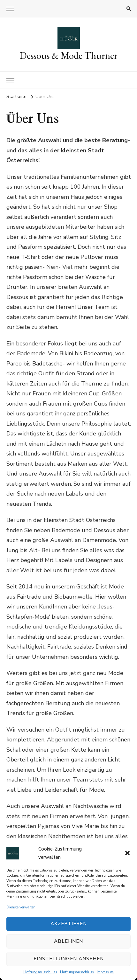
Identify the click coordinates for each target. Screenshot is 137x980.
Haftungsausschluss (40, 972)
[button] (127, 853)
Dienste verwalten (21, 907)
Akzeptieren (69, 924)
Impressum (105, 972)
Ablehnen (68, 941)
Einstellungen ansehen (69, 959)
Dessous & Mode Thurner (68, 56)
